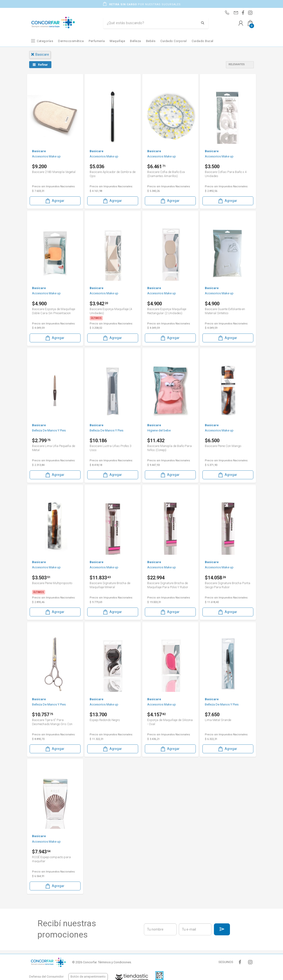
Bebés (151, 41)
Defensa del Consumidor (46, 977)
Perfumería (97, 41)
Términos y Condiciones (114, 962)
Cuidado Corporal (174, 41)
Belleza (136, 41)
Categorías (45, 41)
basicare (40, 54)
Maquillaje (117, 41)
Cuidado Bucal (203, 41)
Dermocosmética (71, 41)
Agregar (54, 201)
